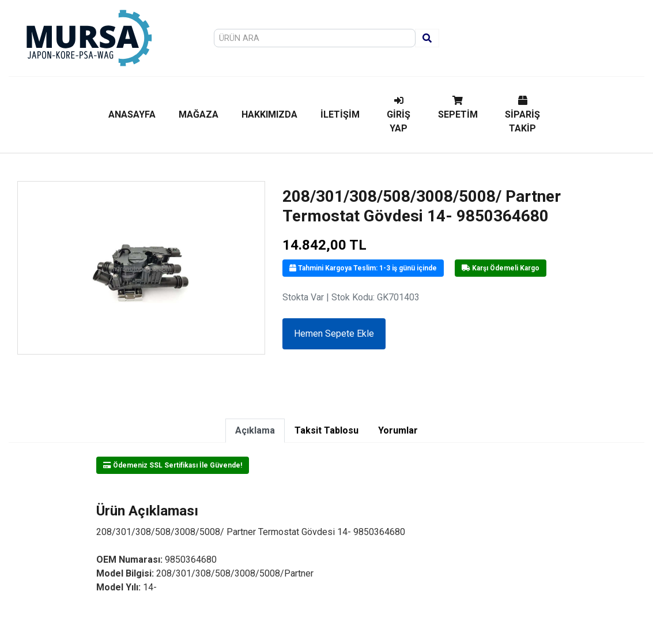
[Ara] (427, 38)
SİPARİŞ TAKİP (522, 115)
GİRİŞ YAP (399, 115)
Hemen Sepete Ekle (334, 334)
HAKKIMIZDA (269, 114)
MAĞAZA (199, 114)
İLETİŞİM (340, 114)
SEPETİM (458, 108)
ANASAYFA (132, 114)
